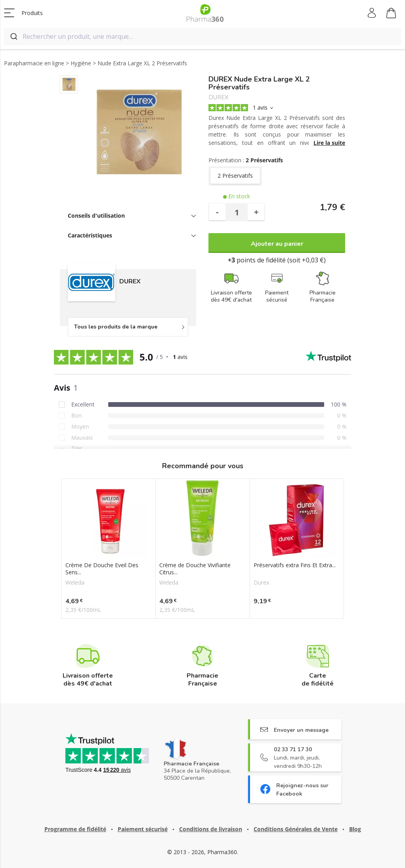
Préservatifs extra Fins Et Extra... (295, 565)
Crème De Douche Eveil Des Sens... (102, 569)
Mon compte (372, 13)
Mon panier (391, 14)
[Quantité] (237, 212)
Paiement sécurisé (143, 829)
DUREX (219, 98)
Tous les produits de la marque (116, 327)
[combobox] (202, 36)
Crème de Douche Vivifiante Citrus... (195, 569)
